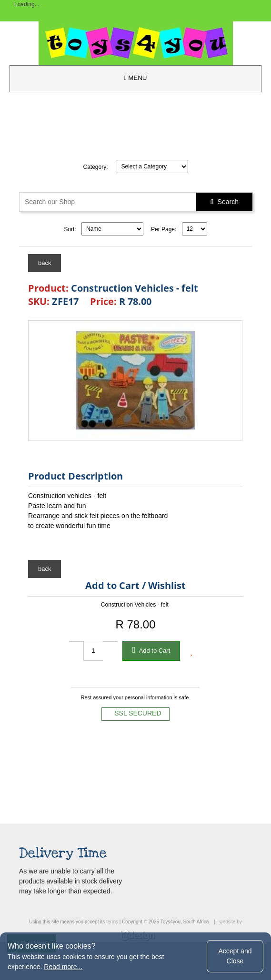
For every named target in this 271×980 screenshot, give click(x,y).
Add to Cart (151, 650)
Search (224, 202)
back (45, 263)
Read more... (63, 967)
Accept (235, 956)
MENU (136, 78)
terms (112, 922)
